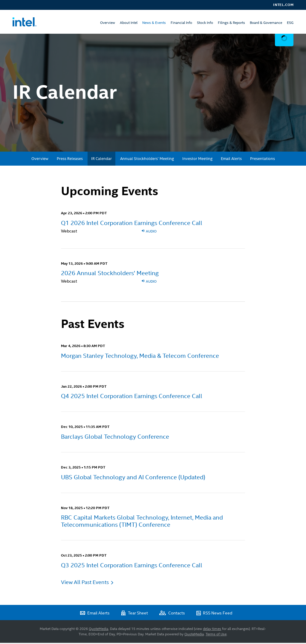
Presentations (263, 160)
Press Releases (70, 160)
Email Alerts (231, 160)
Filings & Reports (231, 23)
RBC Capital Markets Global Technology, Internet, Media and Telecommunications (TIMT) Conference (142, 523)
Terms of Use (216, 635)
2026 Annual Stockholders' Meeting (110, 274)
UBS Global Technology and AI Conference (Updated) (133, 478)
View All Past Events (85, 583)
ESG (290, 23)
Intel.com (283, 5)
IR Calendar (101, 160)
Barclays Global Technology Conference (115, 438)
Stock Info (205, 23)
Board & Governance (266, 23)
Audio (149, 232)
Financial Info (181, 23)
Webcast (69, 232)
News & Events (154, 23)
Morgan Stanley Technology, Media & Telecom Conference (140, 357)
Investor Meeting (197, 160)
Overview (108, 23)
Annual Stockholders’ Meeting (147, 160)
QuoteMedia (98, 630)
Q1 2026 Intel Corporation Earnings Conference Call (132, 224)
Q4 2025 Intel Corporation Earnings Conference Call (132, 398)
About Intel (129, 23)
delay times (212, 630)
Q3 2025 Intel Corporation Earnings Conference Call (132, 566)
